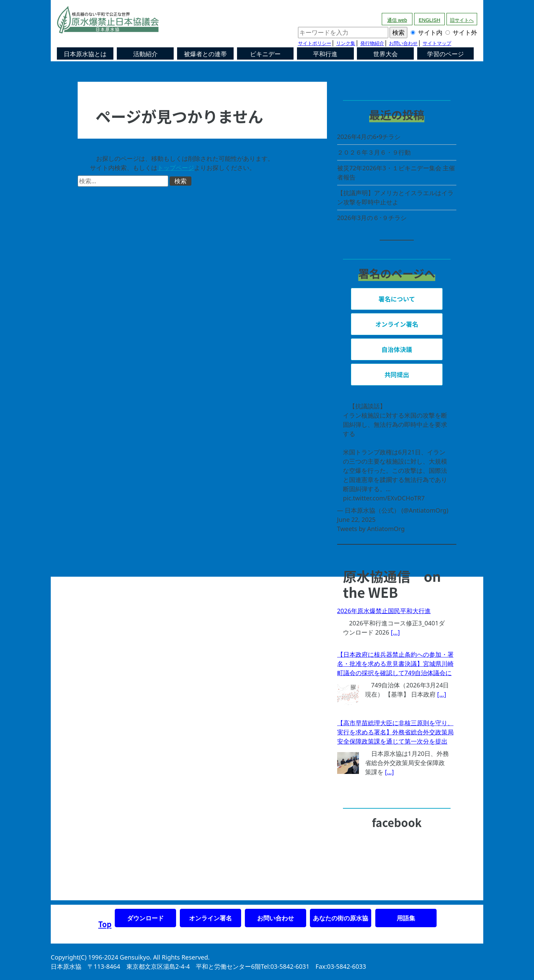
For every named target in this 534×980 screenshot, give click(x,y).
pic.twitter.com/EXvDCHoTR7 (384, 498)
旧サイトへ (462, 20)
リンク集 (346, 43)
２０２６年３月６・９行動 (374, 152)
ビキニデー (265, 54)
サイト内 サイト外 (388, 32)
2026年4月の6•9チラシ (369, 137)
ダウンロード (145, 918)
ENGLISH (429, 20)
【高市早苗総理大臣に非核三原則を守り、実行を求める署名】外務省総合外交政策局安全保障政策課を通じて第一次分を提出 (395, 732)
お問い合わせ (403, 43)
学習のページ (445, 54)
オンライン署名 (210, 918)
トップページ (176, 168)
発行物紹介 (372, 43)
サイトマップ (437, 43)
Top (105, 924)
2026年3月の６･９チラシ (372, 218)
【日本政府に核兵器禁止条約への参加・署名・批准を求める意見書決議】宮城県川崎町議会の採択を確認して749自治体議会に (395, 664)
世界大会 (386, 54)
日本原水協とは (85, 54)
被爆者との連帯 (205, 54)
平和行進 (325, 54)
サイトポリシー (315, 43)
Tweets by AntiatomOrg (371, 529)
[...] (395, 632)
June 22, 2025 (356, 519)
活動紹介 (145, 54)
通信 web (397, 20)
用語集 (406, 918)
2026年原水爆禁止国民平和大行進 (384, 611)
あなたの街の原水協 (341, 918)
